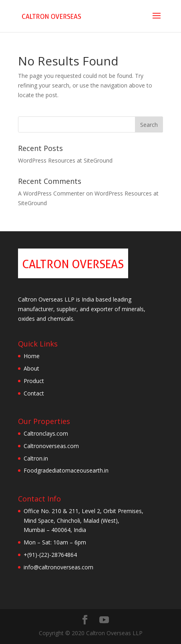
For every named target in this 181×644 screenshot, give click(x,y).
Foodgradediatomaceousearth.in (66, 470)
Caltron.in (36, 458)
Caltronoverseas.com (51, 446)
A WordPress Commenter (51, 193)
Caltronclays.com (46, 433)
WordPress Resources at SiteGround (65, 160)
